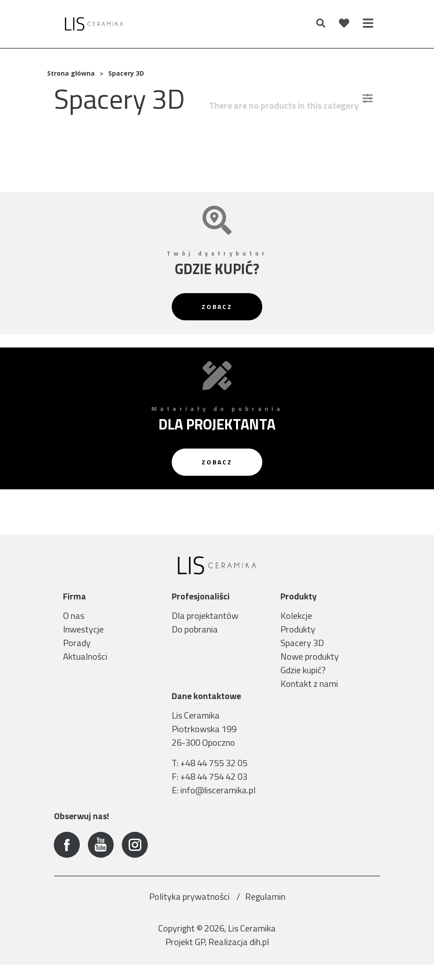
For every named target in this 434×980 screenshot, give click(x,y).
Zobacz (217, 307)
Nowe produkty (310, 656)
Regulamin (265, 912)
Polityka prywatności (190, 912)
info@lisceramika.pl (218, 805)
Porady (77, 643)
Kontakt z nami (309, 683)
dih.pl (259, 957)
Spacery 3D (302, 643)
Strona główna (71, 73)
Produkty (298, 629)
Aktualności (85, 656)
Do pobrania (195, 629)
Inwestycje (83, 629)
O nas (74, 616)
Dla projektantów (205, 616)
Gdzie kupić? (303, 670)
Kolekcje (296, 616)
